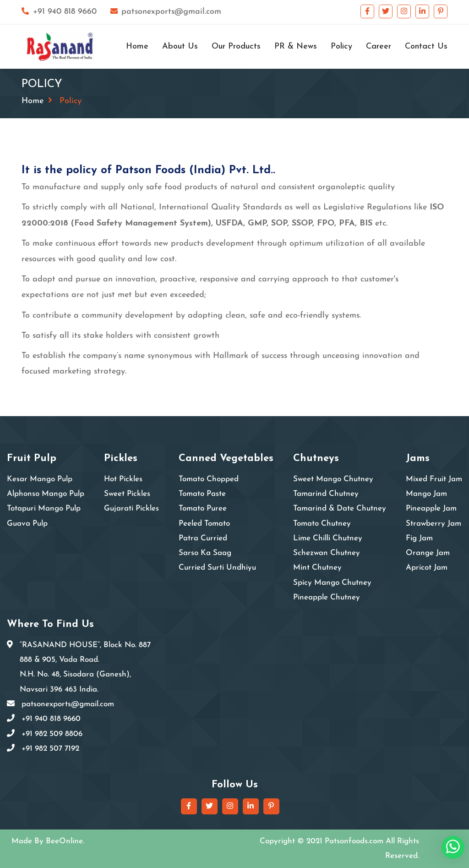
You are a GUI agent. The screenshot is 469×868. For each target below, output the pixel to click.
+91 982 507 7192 (50, 749)
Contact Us (426, 47)
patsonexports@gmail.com (166, 12)
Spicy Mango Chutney (332, 583)
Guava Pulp (27, 524)
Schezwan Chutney (327, 553)
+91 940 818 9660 (59, 12)
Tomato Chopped (209, 479)
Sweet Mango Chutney (333, 479)
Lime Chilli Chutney (328, 538)
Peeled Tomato (204, 524)
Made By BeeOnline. (48, 841)
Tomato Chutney (322, 524)
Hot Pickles (123, 479)
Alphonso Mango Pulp (46, 494)
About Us (180, 47)
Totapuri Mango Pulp (44, 508)
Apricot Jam (427, 568)
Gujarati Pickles (131, 508)
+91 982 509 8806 (52, 734)
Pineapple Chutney (327, 597)
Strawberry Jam (434, 524)
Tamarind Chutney (326, 494)
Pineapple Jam (431, 508)
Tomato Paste (202, 494)
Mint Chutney (317, 568)
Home (137, 47)
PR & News (296, 47)
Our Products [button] (236, 47)
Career (379, 47)
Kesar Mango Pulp (40, 479)
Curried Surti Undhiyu (217, 568)
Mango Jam (426, 494)
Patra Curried (203, 538)
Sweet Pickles (127, 494)
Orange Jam (428, 553)
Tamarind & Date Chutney (340, 508)
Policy (341, 47)
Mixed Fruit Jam (434, 479)
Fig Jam (419, 538)
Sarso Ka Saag (205, 553)
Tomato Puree (203, 508)
